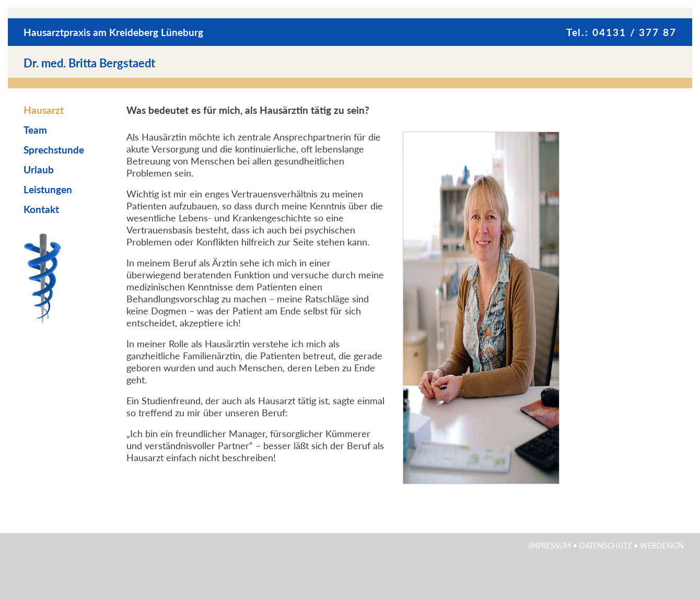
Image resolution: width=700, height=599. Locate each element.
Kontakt (41, 209)
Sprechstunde (54, 150)
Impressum (550, 545)
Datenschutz (605, 545)
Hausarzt (44, 110)
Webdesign (662, 545)
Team (35, 130)
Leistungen (48, 189)
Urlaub (39, 169)
